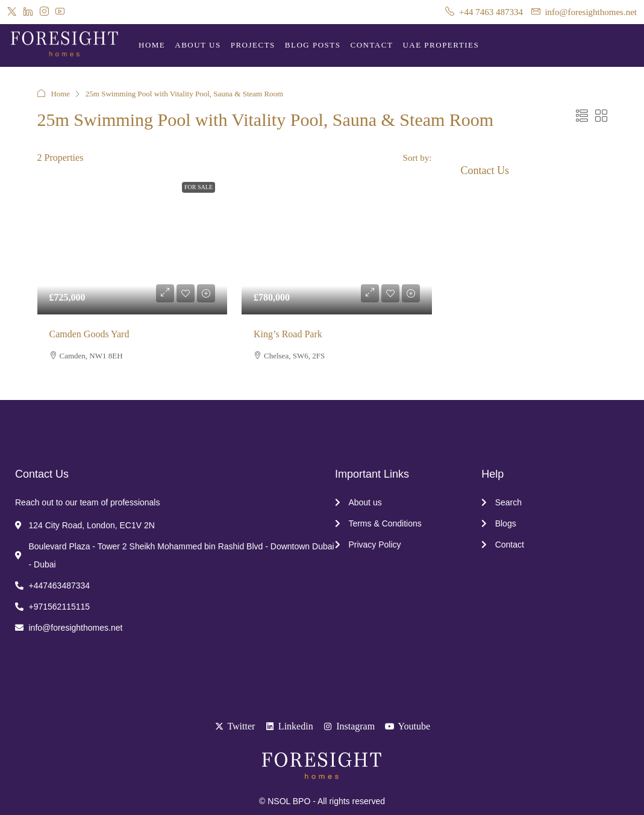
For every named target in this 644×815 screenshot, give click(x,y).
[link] (133, 243)
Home (152, 45)
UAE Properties (441, 45)
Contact (372, 45)
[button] (582, 116)
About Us (198, 45)
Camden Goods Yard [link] (89, 334)
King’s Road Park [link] (288, 334)
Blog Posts (313, 45)
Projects (253, 45)
